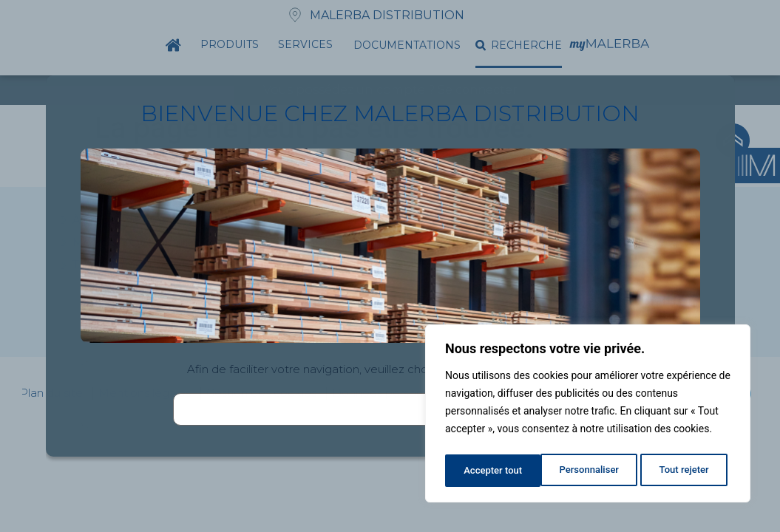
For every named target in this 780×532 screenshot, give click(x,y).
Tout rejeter (589, 471)
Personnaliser (492, 471)
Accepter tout (684, 471)
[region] (588, 416)
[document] (390, 266)
